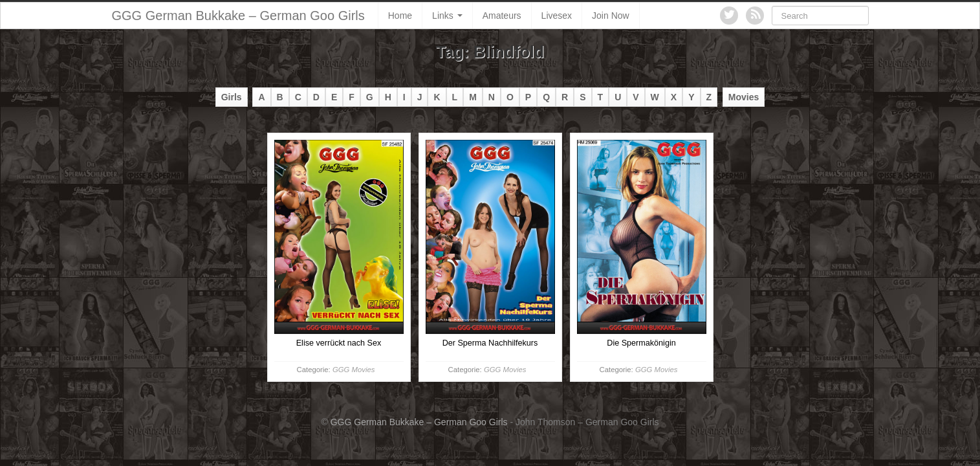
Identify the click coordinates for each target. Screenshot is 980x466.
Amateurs (502, 16)
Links (447, 16)
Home (400, 16)
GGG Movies (354, 370)
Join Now (611, 16)
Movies (744, 97)
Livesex (557, 16)
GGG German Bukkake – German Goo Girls (238, 16)
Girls (232, 97)
